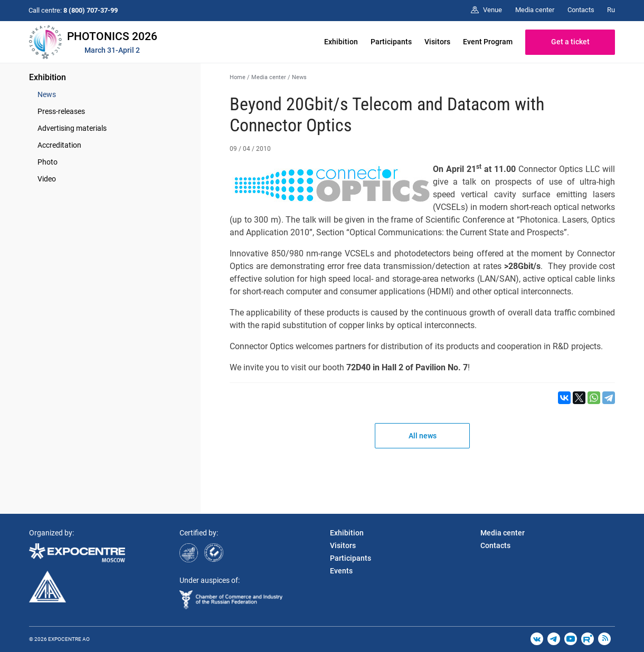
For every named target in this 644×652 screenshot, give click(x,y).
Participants (391, 42)
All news (423, 436)
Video (47, 179)
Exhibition (341, 42)
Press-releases (61, 111)
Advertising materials (72, 128)
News (47, 94)
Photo (48, 162)
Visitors (437, 42)
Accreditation (59, 145)
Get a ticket (570, 42)
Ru (611, 10)
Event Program (488, 42)
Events (341, 571)
